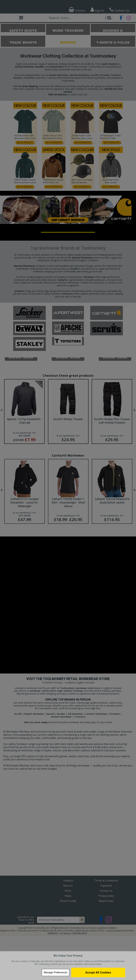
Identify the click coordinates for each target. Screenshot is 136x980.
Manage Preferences (56, 972)
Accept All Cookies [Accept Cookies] (98, 973)
